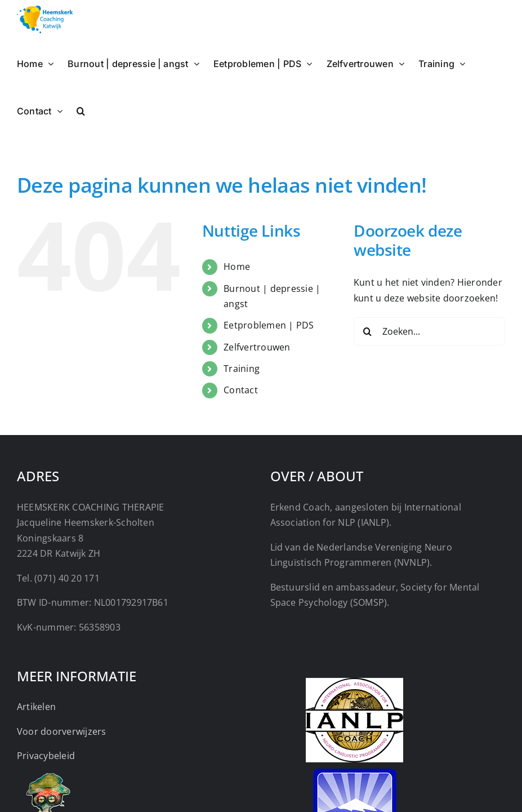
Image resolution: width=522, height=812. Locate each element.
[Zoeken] (368, 331)
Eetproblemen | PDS (269, 325)
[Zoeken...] (429, 331)
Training (242, 369)
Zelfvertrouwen (257, 347)
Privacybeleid (46, 756)
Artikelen (36, 707)
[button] (81, 110)
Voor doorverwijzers (62, 731)
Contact (241, 390)
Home (237, 267)
